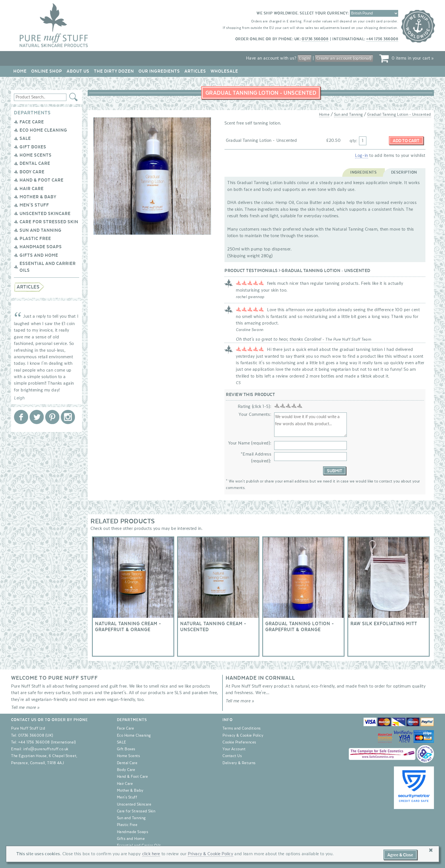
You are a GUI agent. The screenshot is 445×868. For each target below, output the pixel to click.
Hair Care (32, 189)
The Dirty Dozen (114, 71)
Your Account (234, 749)
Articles (195, 71)
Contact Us (232, 756)
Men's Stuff (34, 205)
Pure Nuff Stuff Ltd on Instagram (68, 417)
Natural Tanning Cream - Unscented (218, 597)
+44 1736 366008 (382, 39)
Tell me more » (25, 707)
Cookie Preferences (239, 742)
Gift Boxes (33, 147)
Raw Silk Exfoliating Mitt (389, 597)
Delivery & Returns (239, 763)
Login (305, 58)
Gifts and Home (39, 255)
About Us (78, 71)
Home (20, 71)
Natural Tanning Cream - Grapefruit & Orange (133, 597)
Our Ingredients (159, 71)
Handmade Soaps (41, 247)
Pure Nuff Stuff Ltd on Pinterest (52, 417)
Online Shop (47, 71)
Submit (335, 471)
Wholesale (224, 71)
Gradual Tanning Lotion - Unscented (399, 115)
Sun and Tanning (41, 230)
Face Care (32, 122)
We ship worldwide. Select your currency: (303, 13)
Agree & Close (400, 855)
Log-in (361, 155)
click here (151, 854)
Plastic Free (35, 239)
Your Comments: (255, 414)
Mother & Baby (38, 197)
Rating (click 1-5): (255, 406)
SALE (25, 138)
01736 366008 (315, 39)
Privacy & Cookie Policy (243, 736)
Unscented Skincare (45, 214)
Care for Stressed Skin (49, 222)
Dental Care (35, 163)
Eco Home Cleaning (43, 130)
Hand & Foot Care (42, 180)
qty (353, 141)
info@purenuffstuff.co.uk (46, 749)
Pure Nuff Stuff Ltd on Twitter (37, 417)
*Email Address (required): (256, 457)
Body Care (32, 172)
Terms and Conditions (242, 728)
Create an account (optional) (344, 58)
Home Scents (36, 155)
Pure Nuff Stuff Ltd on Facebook (21, 417)
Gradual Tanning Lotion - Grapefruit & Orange (303, 597)
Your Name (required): (250, 443)
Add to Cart (406, 141)
